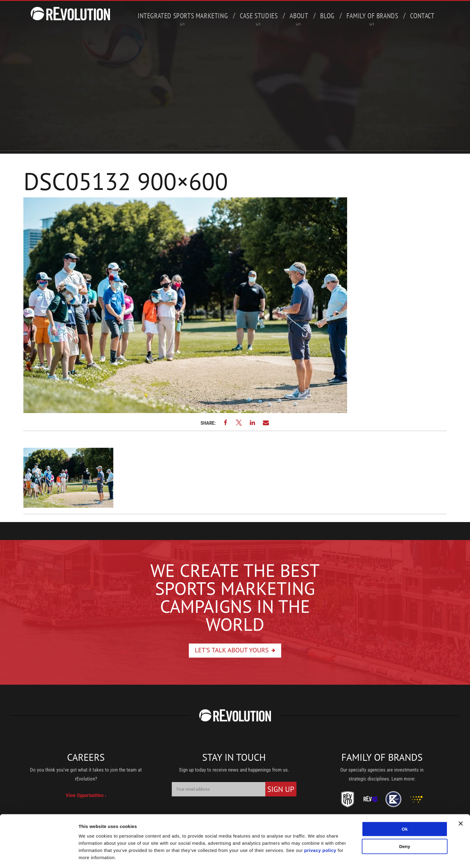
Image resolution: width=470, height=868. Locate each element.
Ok (405, 811)
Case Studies (259, 18)
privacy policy (320, 833)
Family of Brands (372, 18)
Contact (422, 16)
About (299, 18)
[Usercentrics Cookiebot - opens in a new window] (39, 856)
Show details (92, 856)
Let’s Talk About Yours (232, 650)
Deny (405, 829)
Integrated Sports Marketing (183, 18)
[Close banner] (461, 806)
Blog (327, 16)
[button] (226, 422)
